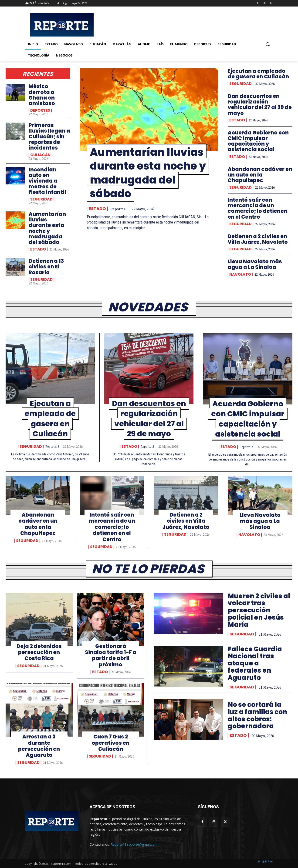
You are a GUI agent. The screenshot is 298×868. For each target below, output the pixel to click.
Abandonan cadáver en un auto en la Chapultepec (260, 175)
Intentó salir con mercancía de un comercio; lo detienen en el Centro (257, 208)
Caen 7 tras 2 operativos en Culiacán (111, 743)
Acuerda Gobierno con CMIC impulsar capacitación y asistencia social (258, 141)
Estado (38, 249)
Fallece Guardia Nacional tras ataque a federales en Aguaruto (255, 663)
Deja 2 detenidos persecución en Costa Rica (39, 652)
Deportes (40, 110)
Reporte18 (119, 209)
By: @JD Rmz (265, 861)
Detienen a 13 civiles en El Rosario (46, 267)
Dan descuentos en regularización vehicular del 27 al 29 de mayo (260, 105)
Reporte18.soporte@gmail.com (134, 844)
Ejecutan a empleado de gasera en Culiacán (258, 74)
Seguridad (41, 199)
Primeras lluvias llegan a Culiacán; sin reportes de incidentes (49, 137)
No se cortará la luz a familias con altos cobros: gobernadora (257, 715)
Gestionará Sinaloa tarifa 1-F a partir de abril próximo (111, 655)
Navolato (240, 274)
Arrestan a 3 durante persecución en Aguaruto (39, 746)
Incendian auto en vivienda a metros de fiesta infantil (47, 181)
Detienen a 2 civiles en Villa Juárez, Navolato (258, 239)
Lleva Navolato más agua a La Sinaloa (255, 264)
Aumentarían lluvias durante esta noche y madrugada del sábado (47, 228)
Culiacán (40, 155)
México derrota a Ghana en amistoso (42, 95)
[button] (268, 44)
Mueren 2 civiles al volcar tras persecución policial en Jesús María (259, 610)
